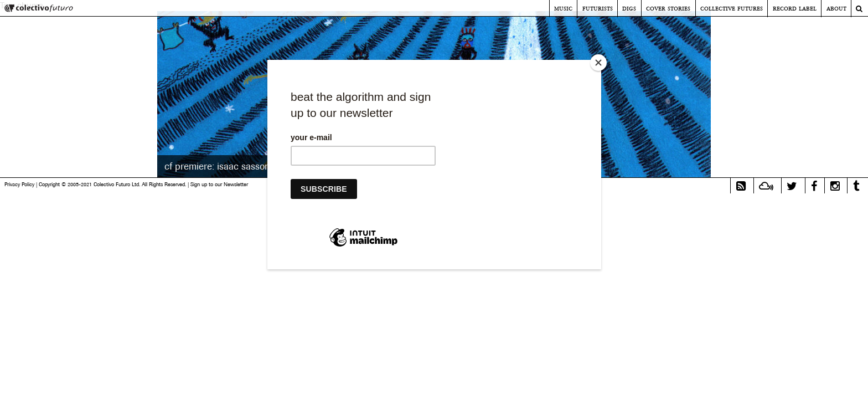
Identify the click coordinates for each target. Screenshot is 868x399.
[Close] (598, 63)
